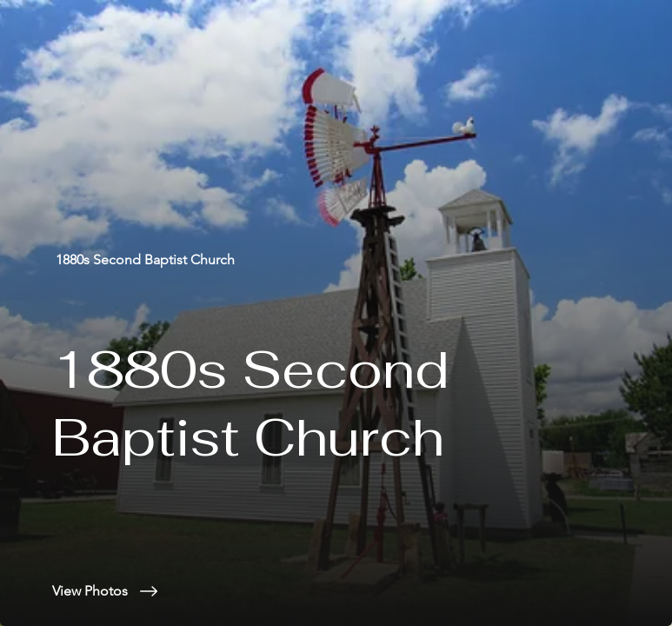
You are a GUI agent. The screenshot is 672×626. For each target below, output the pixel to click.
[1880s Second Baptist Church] (147, 260)
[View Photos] (362, 591)
